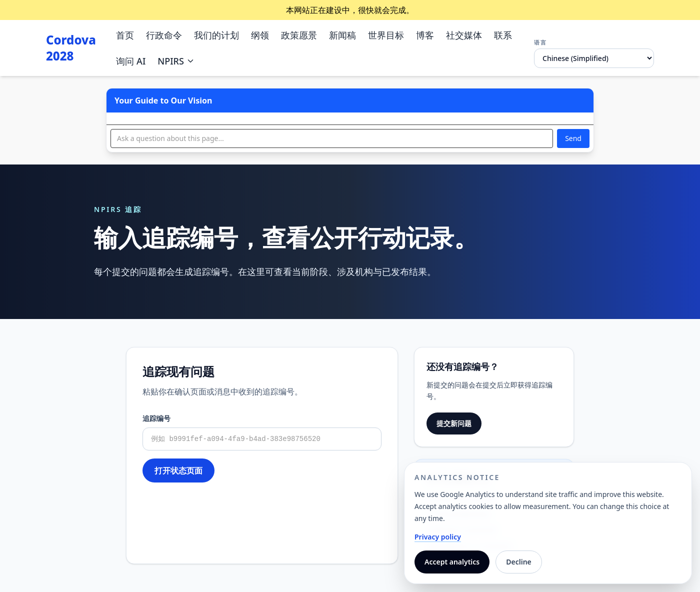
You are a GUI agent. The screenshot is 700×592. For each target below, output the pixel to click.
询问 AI (131, 61)
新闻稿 (342, 35)
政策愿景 (299, 35)
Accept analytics (452, 562)
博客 (425, 35)
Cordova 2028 (71, 48)
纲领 (260, 35)
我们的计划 (216, 35)
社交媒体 (464, 35)
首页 (125, 35)
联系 (503, 35)
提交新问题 (454, 423)
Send (573, 138)
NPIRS (176, 61)
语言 (540, 42)
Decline (519, 562)
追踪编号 (156, 418)
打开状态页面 (178, 470)
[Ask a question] (332, 138)
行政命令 (164, 35)
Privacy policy (438, 537)
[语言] (594, 58)
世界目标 (386, 35)
